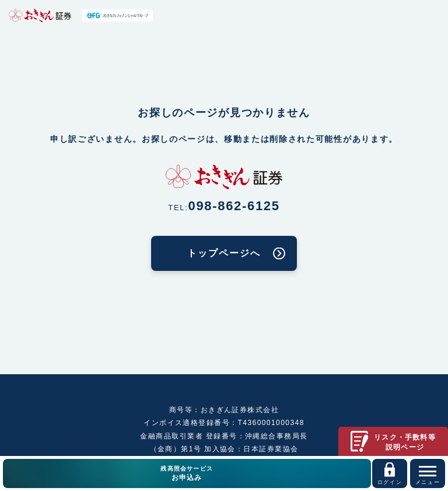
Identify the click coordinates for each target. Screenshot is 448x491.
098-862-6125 (234, 206)
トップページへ (224, 253)
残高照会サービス (187, 474)
